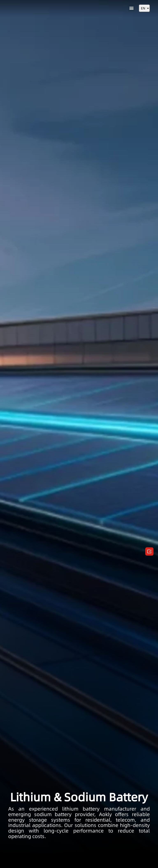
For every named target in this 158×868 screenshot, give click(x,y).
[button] (131, 8)
